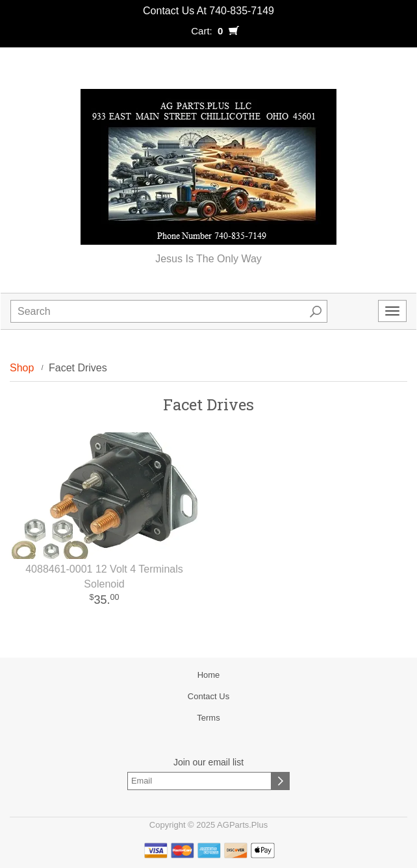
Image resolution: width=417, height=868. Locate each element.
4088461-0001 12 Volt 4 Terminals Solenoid (104, 577)
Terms (208, 718)
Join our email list (208, 762)
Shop (22, 368)
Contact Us (208, 696)
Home (209, 675)
